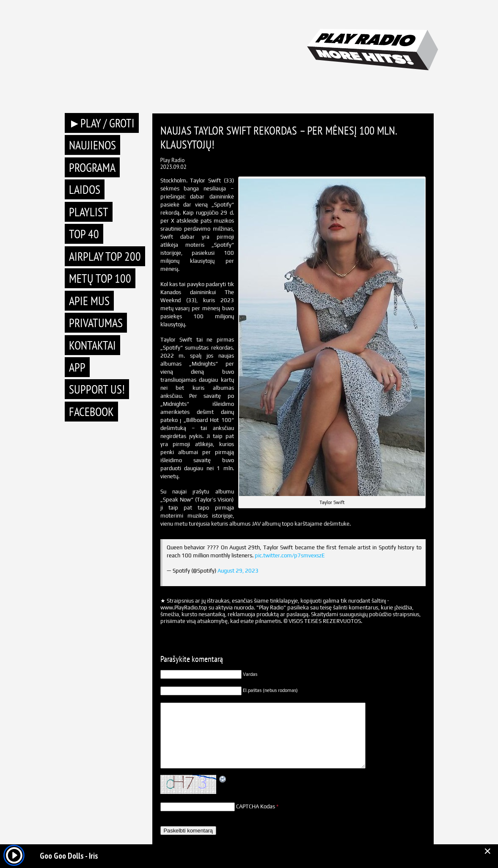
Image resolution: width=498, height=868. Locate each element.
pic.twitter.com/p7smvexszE (290, 555)
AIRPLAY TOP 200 (105, 256)
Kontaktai (92, 345)
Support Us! (97, 389)
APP (77, 367)
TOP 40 (84, 234)
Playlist (89, 212)
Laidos (85, 189)
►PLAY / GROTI (102, 123)
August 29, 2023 (238, 571)
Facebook (91, 412)
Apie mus (89, 301)
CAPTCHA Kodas (256, 806)
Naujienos (92, 145)
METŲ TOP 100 (100, 278)
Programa (92, 167)
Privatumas (96, 323)
